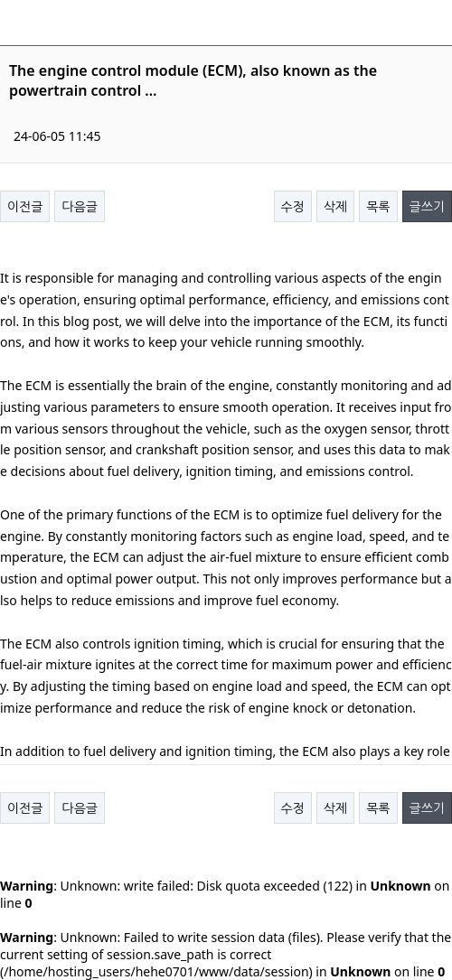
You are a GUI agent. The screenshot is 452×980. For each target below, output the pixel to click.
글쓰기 (427, 206)
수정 (293, 206)
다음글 (79, 206)
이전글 (25, 206)
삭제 (335, 206)
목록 (378, 206)
